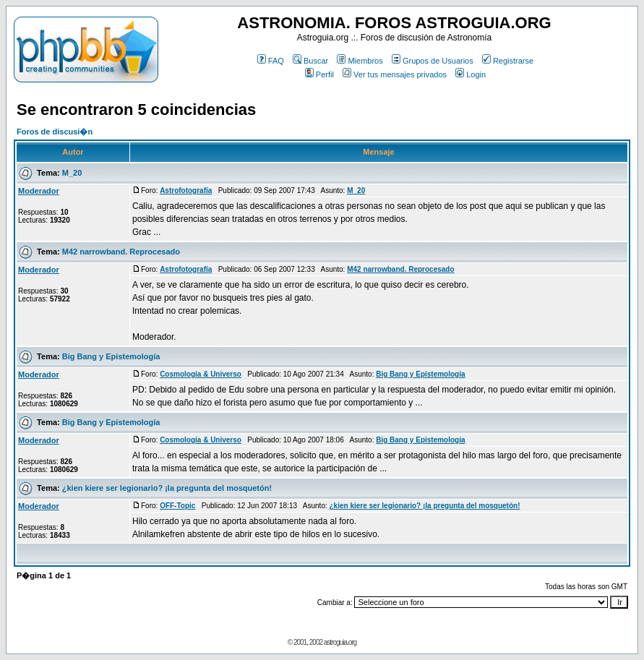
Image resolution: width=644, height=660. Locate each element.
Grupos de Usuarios (433, 61)
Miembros (360, 61)
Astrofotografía (186, 190)
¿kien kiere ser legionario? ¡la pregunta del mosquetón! (167, 488)
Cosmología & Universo (201, 374)
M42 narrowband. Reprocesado (121, 252)
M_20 (72, 173)
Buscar (310, 61)
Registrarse (508, 61)
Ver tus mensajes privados (395, 74)
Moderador (39, 191)
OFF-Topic (177, 506)
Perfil (319, 74)
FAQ (271, 61)
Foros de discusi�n (55, 132)
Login (471, 74)
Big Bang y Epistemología (111, 356)
